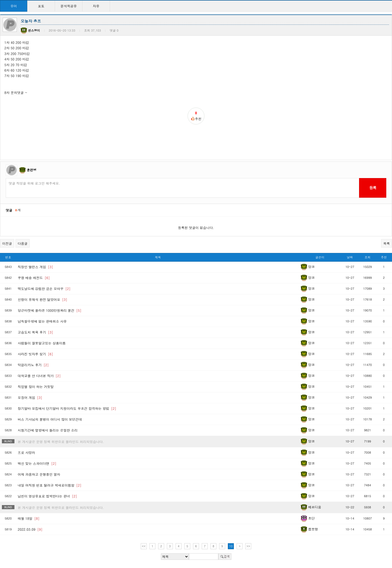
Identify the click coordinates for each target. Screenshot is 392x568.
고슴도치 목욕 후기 (35, 332)
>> (248, 546)
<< (144, 546)
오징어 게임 (30, 397)
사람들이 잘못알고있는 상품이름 (42, 343)
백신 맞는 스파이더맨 (37, 463)
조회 (367, 257)
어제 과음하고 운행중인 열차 (39, 474)
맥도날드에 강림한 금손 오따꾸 (44, 288)
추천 (384, 257)
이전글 (7, 243)
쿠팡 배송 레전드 (34, 278)
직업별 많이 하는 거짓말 (36, 387)
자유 (96, 6)
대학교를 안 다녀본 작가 (39, 376)
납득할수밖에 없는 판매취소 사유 (42, 321)
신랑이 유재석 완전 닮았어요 (42, 299)
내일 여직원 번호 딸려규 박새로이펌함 (50, 485)
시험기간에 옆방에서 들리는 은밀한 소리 (48, 430)
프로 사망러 (26, 452)
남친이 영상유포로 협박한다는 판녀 (47, 496)
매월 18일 (29, 518)
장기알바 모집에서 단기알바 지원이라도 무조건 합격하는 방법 (67, 408)
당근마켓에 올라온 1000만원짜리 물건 (50, 310)
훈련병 (32, 170)
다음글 (23, 243)
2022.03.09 (30, 529)
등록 (373, 188)
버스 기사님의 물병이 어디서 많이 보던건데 (50, 419)
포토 (41, 6)
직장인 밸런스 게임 (35, 267)
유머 (14, 6)
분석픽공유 (69, 6)
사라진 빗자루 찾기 (35, 354)
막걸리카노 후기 (33, 365)
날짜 (350, 257)
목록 (387, 243)
